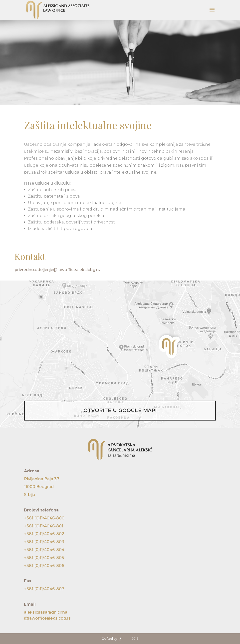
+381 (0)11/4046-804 (44, 550)
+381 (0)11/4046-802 (44, 534)
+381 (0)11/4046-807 (44, 589)
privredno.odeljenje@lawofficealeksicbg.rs (57, 270)
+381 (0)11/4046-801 (44, 526)
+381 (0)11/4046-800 (44, 518)
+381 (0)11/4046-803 (44, 542)
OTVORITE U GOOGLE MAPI (120, 410)
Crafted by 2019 (120, 639)
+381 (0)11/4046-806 (44, 566)
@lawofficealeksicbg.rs (120, 615)
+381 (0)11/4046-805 (44, 558)
